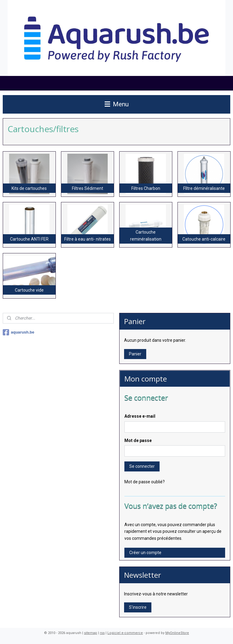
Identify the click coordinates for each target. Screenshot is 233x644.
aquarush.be (19, 332)
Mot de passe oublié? (145, 482)
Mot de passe (138, 440)
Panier (135, 354)
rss (102, 633)
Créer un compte (145, 553)
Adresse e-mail (140, 416)
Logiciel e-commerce (125, 633)
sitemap (91, 633)
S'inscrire (138, 607)
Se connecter (142, 466)
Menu (117, 104)
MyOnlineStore (177, 633)
